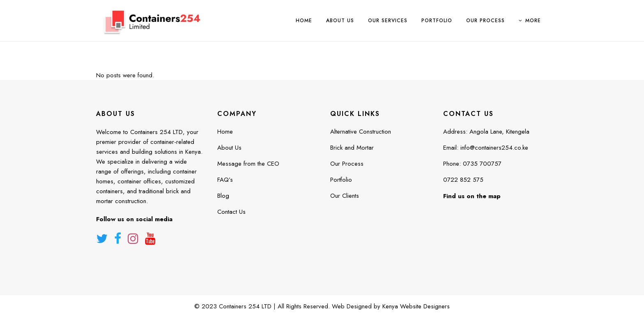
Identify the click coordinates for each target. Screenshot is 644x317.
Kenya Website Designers (416, 306)
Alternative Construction (361, 132)
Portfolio (341, 180)
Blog (223, 196)
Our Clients (345, 196)
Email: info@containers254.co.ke (486, 148)
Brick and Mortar (352, 148)
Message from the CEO (248, 164)
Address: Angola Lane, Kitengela (486, 132)
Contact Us (231, 212)
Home (225, 132)
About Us (229, 148)
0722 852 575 (463, 180)
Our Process (347, 164)
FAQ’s (225, 180)
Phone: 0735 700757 (472, 164)
